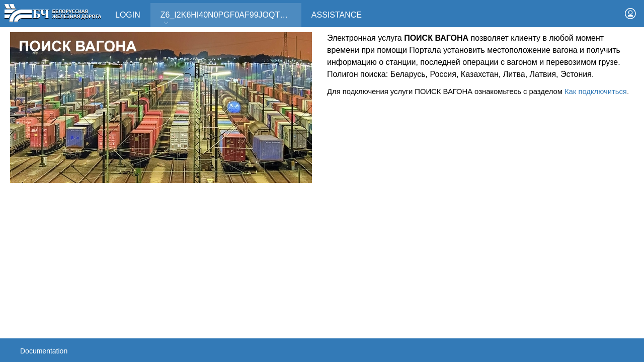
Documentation (44, 351)
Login (128, 15)
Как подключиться (596, 92)
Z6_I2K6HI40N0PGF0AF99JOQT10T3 (229, 18)
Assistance (337, 15)
